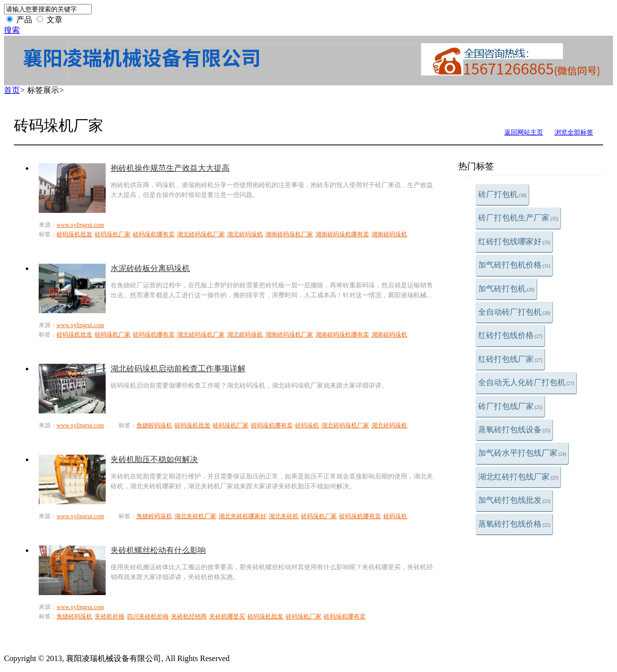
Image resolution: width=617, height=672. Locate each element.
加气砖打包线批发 (514, 500)
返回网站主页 (524, 132)
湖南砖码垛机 (389, 234)
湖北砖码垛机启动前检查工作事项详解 (178, 369)
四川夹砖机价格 (148, 616)
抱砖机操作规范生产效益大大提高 (170, 168)
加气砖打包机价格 (514, 265)
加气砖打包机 (506, 289)
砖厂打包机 (502, 194)
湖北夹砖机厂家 (195, 516)
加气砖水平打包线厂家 (522, 453)
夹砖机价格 (110, 616)
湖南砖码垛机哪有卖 (342, 234)
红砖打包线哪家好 (514, 241)
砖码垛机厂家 (113, 234)
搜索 (12, 30)
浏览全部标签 (574, 132)
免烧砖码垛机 (154, 425)
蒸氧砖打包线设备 (514, 430)
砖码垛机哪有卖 (154, 234)
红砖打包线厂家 (510, 359)
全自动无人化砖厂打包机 (526, 382)
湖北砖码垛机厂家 (201, 234)
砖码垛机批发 (74, 234)
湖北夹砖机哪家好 (243, 516)
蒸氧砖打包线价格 (514, 524)
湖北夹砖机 (284, 516)
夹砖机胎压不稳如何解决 (154, 459)
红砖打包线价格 (510, 335)
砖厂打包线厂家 (510, 406)
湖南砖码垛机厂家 (289, 234)
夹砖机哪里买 (227, 616)
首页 (12, 90)
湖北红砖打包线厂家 (518, 477)
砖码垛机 (307, 425)
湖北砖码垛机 (245, 234)
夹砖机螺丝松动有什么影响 (158, 550)
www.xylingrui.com (80, 225)
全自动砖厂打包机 (514, 312)
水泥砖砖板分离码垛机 (150, 268)
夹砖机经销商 (189, 616)
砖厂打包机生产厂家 (518, 218)
